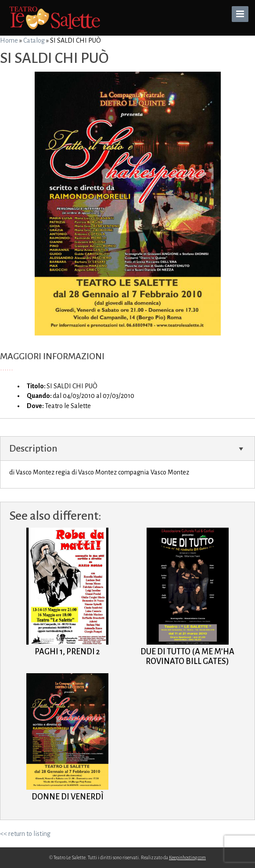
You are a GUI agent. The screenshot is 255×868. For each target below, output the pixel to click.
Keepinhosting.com (187, 857)
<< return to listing (25, 834)
